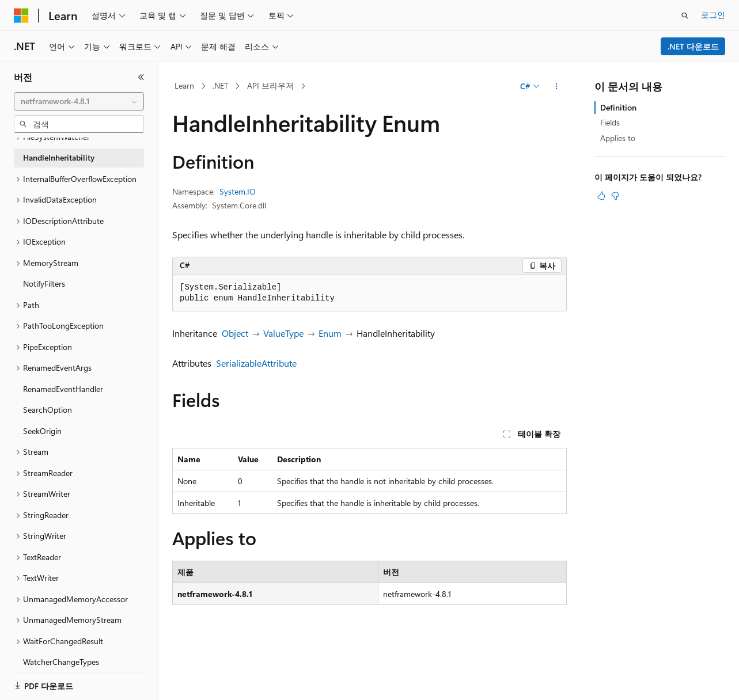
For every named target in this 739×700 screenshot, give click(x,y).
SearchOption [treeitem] (48, 407)
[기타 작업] (557, 86)
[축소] (141, 77)
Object (235, 333)
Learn (184, 85)
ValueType (283, 333)
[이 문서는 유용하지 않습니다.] (615, 196)
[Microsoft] (21, 16)
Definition (618, 107)
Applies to (618, 138)
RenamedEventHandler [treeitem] (63, 386)
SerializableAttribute (256, 363)
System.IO (238, 191)
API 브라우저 (270, 85)
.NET (220, 85)
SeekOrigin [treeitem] (42, 428)
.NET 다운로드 (693, 46)
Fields (610, 122)
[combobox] (79, 101)
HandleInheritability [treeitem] (59, 155)
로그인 (713, 15)
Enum (330, 333)
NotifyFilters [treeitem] (44, 281)
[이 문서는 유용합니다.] (601, 196)
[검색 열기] (685, 16)
